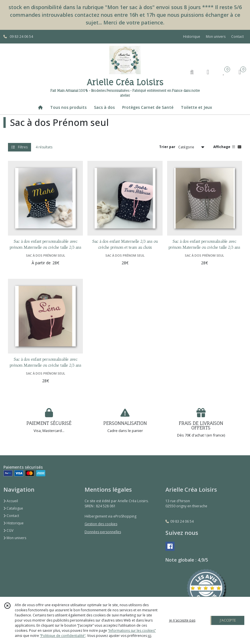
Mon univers (15, 538)
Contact (237, 37)
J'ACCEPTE (228, 620)
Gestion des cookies (101, 524)
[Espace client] (208, 72)
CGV (8, 530)
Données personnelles (103, 532)
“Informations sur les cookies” (132, 631)
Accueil (11, 501)
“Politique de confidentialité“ (63, 636)
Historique (14, 523)
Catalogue (13, 508)
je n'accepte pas (182, 620)
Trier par (167, 147)
